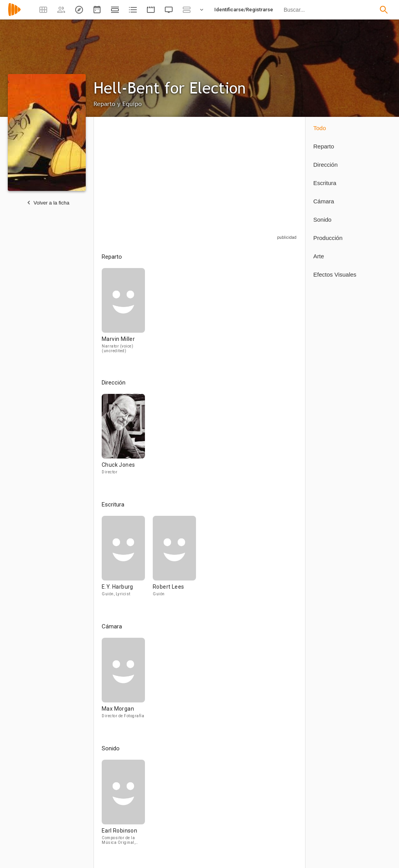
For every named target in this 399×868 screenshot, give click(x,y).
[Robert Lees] (174, 560)
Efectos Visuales (335, 274)
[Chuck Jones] (123, 438)
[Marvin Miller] (123, 314)
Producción (328, 238)
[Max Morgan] (123, 682)
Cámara (324, 201)
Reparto (324, 146)
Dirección (326, 165)
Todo (320, 128)
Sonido (322, 220)
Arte (319, 256)
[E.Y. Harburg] (127, 560)
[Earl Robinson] (123, 805)
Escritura (325, 183)
